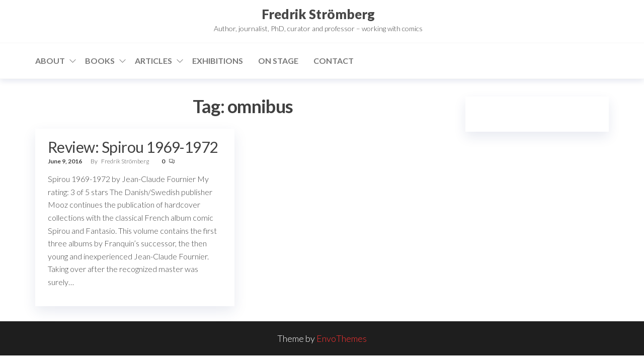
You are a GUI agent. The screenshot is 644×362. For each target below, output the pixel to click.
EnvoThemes (342, 338)
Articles (153, 61)
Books (100, 61)
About (50, 61)
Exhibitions (218, 61)
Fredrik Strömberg (318, 14)
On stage (278, 61)
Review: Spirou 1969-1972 (133, 147)
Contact (334, 61)
